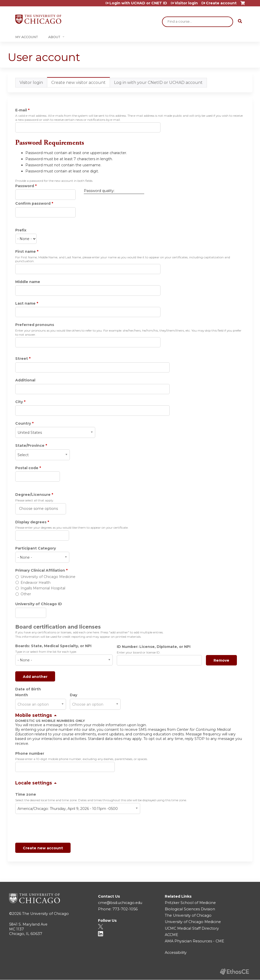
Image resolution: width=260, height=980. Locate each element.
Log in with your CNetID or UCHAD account (158, 83)
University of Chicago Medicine (48, 577)
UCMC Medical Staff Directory (192, 928)
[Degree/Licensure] (39, 509)
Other (26, 594)
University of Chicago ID (39, 604)
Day (74, 695)
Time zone (26, 794)
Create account (221, 3)
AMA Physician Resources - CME (194, 941)
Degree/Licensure (33, 495)
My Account (27, 37)
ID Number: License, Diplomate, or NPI (154, 647)
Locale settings (34, 783)
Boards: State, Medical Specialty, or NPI (53, 646)
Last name (25, 303)
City (19, 402)
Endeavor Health (36, 583)
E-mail (21, 110)
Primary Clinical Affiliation (40, 570)
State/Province (30, 446)
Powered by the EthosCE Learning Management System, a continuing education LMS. (234, 971)
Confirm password (33, 203)
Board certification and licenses (58, 627)
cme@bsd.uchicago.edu (120, 903)
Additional (25, 380)
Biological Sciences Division (190, 909)
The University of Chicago (45, 914)
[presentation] (54, 829)
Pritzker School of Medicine (190, 903)
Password (25, 186)
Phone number (30, 753)
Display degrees (31, 522)
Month (22, 695)
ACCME (172, 935)
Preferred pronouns (35, 325)
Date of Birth (28, 689)
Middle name (28, 282)
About (54, 37)
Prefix (21, 230)
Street (22, 359)
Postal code (27, 468)
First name (26, 251)
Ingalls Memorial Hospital (43, 588)
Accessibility (176, 953)
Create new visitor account (81, 84)
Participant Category (36, 548)
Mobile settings (34, 715)
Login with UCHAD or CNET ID (138, 3)
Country (23, 423)
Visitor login (186, 3)
